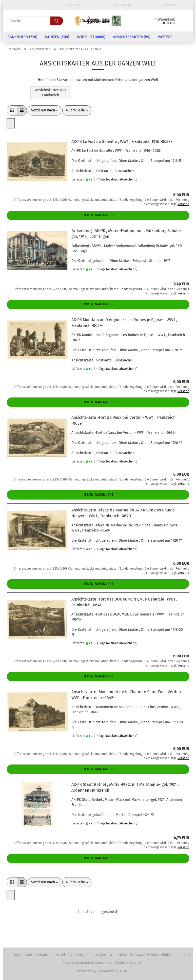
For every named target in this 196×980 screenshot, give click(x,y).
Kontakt (42, 955)
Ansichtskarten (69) (132, 37)
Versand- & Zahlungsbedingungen (79, 955)
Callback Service (128, 963)
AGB (187, 955)
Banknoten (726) (22, 37)
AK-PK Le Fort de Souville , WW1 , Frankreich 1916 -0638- (122, 142)
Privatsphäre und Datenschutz (87, 963)
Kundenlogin (122, 5)
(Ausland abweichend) (122, 179)
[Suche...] (57, 21)
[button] (12, 110)
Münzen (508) (57, 37)
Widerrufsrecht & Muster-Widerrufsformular (145, 955)
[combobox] (45, 110)
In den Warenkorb (98, 215)
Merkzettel (169, 5)
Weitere (165, 37)
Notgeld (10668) (91, 37)
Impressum (23, 955)
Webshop (84, 971)
